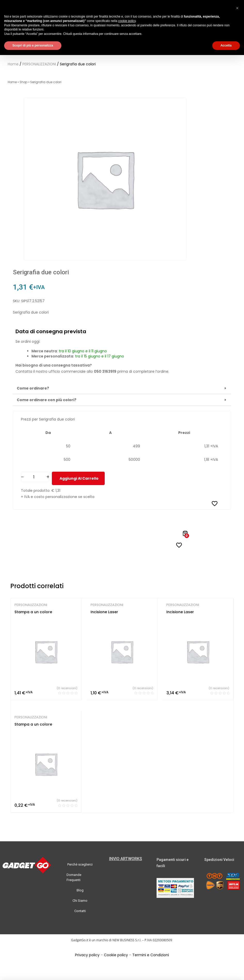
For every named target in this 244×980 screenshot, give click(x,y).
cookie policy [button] (127, 21)
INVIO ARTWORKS (126, 859)
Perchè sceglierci (80, 864)
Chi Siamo (80, 901)
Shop (23, 82)
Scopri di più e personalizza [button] (33, 45)
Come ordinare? (33, 388)
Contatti (80, 911)
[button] (122, 388)
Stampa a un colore (33, 612)
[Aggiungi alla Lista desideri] (215, 503)
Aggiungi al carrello (79, 478)
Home (13, 64)
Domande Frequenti (74, 877)
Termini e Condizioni (151, 955)
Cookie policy (116, 955)
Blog (80, 890)
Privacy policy (87, 955)
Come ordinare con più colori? (47, 400)
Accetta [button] (226, 45)
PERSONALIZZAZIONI (39, 64)
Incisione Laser (104, 612)
